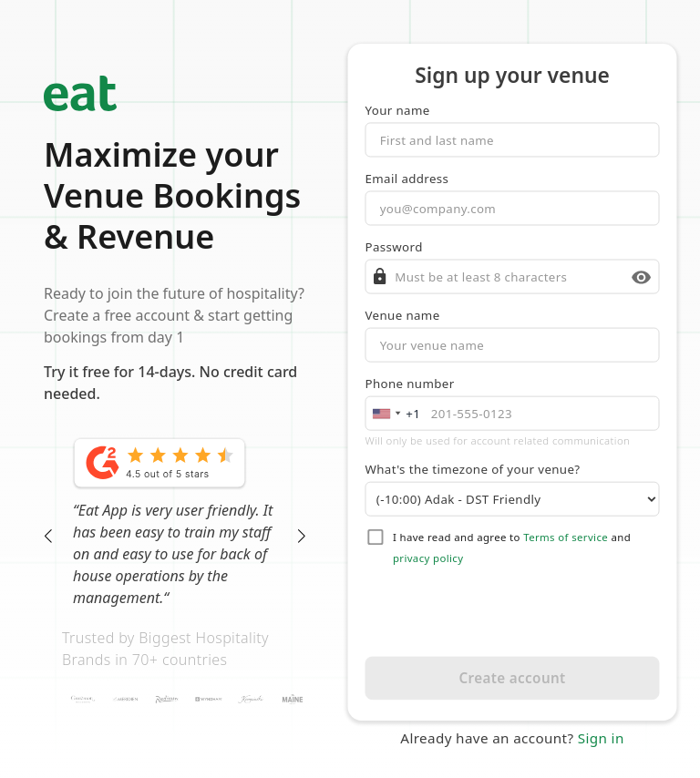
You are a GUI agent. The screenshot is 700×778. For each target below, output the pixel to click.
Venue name (403, 315)
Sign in (601, 737)
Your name (398, 110)
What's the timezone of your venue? (473, 469)
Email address (407, 179)
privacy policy (428, 558)
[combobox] (395, 414)
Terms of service (566, 537)
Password (394, 247)
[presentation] (513, 612)
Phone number (410, 384)
